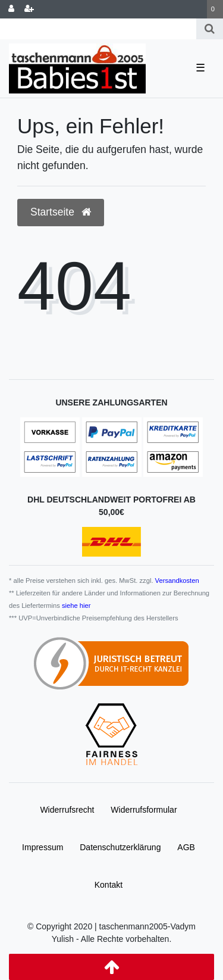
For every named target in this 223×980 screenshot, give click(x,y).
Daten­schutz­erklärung (120, 847)
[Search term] (98, 29)
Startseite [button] (61, 212)
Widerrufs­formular (144, 810)
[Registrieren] (29, 9)
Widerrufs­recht (67, 810)
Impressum (43, 847)
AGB (186, 847)
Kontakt (109, 885)
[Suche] (210, 29)
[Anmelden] (11, 9)
